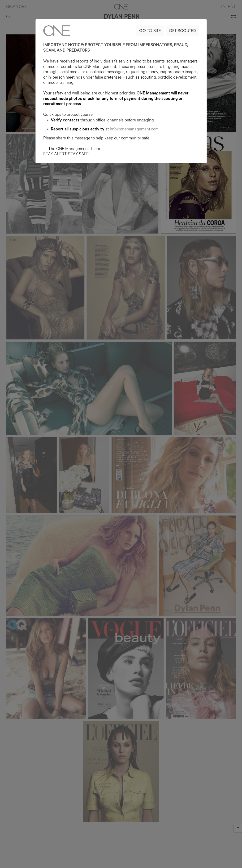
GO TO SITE (150, 30)
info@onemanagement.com (135, 130)
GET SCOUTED (182, 30)
